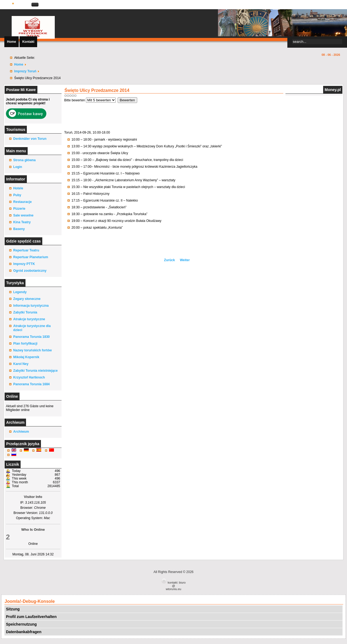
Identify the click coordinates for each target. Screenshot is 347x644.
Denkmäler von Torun (30, 139)
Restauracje (23, 202)
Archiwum (21, 432)
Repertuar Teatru (26, 250)
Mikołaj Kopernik (26, 357)
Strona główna (25, 160)
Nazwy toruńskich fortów (33, 350)
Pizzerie (19, 209)
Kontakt (28, 42)
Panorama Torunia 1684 (32, 384)
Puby (17, 195)
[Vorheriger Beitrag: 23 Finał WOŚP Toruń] (170, 260)
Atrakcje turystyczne (29, 319)
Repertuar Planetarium (31, 257)
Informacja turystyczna (31, 306)
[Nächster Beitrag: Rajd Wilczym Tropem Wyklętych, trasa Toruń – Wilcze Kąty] (185, 260)
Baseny (19, 229)
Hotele (18, 188)
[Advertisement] (173, 115)
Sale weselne (23, 215)
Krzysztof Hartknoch (29, 377)
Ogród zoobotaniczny (30, 271)
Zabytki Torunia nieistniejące (36, 371)
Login (18, 167)
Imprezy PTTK (24, 264)
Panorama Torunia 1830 (32, 337)
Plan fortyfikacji (25, 344)
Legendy (20, 292)
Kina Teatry (22, 222)
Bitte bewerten (75, 100)
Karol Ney (21, 364)
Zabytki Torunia (25, 312)
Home (12, 42)
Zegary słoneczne (27, 299)
